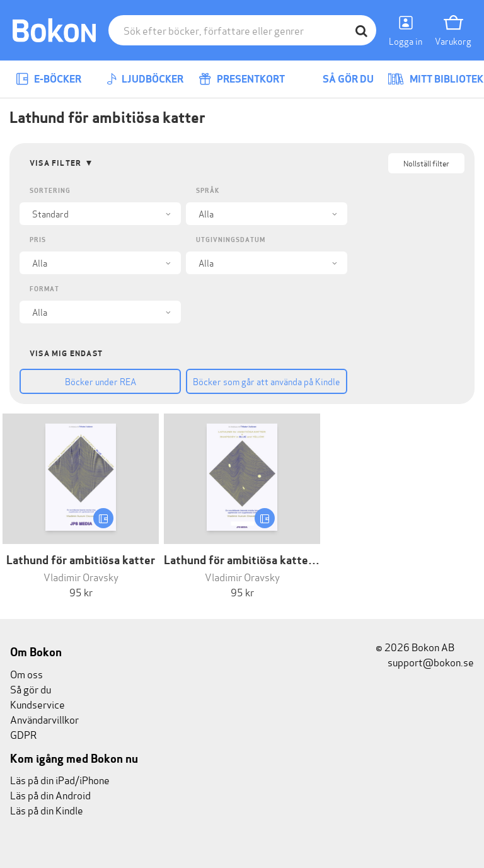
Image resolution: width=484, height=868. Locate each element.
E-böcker (49, 79)
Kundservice (37, 704)
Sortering (50, 191)
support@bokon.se (425, 662)
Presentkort (242, 79)
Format (44, 289)
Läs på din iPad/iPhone (60, 779)
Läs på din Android (50, 795)
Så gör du (339, 79)
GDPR (23, 734)
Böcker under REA (101, 381)
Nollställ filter (426, 163)
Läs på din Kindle (47, 810)
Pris (38, 240)
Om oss (26, 674)
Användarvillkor (44, 719)
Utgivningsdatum (231, 240)
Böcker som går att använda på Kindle (267, 381)
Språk (208, 191)
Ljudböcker (145, 79)
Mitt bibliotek (435, 79)
